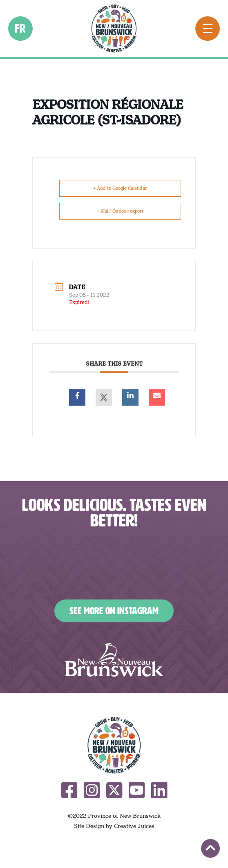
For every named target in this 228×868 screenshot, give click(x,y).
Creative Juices (134, 826)
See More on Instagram (114, 611)
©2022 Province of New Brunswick (114, 816)
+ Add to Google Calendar (120, 188)
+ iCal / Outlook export (120, 211)
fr (21, 29)
